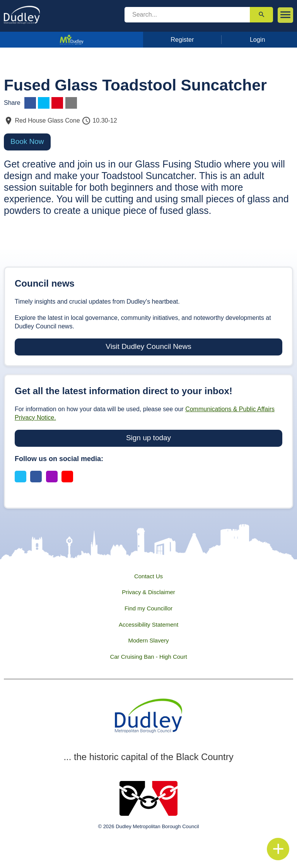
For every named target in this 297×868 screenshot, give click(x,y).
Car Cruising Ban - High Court (148, 657)
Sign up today (148, 438)
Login (258, 39)
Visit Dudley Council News (148, 346)
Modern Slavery (148, 640)
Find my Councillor (148, 608)
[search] (187, 15)
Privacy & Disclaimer (148, 592)
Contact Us (148, 576)
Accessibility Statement (148, 625)
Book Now (27, 141)
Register (182, 39)
